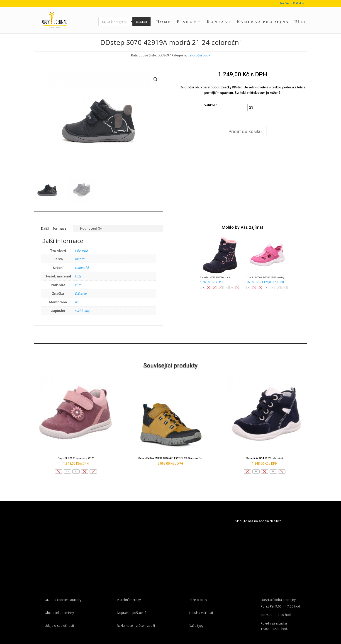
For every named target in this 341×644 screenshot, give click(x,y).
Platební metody (129, 592)
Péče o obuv (198, 592)
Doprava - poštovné (132, 605)
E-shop (187, 22)
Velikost (211, 97)
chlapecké (82, 260)
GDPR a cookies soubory (63, 592)
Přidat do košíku (245, 124)
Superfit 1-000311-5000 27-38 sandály (265, 270)
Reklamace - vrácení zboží (136, 618)
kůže (78, 268)
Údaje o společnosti (59, 618)
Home (164, 22)
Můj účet (285, 4)
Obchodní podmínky (59, 605)
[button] (251, 100)
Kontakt (219, 22)
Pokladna (298, 4)
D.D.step (81, 286)
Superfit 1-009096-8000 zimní (215, 270)
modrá (80, 251)
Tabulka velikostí (201, 605)
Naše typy (196, 618)
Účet (301, 22)
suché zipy (82, 303)
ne (77, 294)
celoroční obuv (199, 47)
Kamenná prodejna (263, 22)
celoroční (82, 242)
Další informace (54, 220)
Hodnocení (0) (91, 220)
